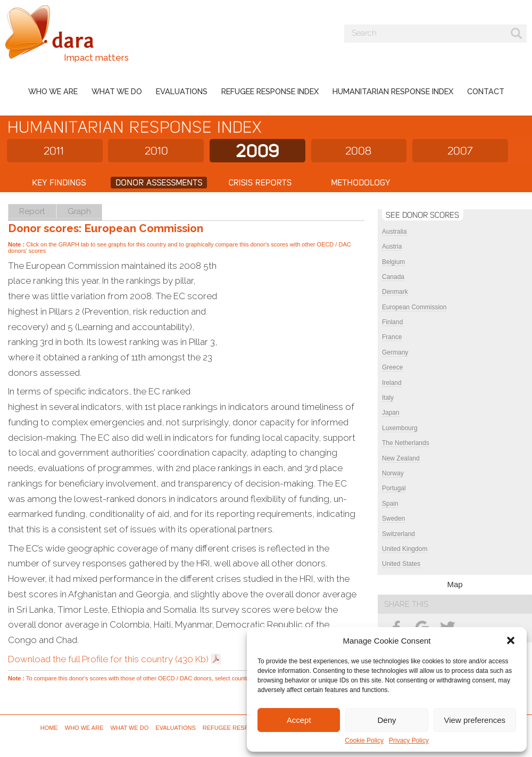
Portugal (394, 488)
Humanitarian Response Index (393, 91)
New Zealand (401, 458)
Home (49, 728)
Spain (390, 504)
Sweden (393, 519)
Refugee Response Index (270, 91)
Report (32, 211)
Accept (299, 720)
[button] (511, 640)
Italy (388, 398)
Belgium (393, 262)
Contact (486, 91)
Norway (393, 473)
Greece (392, 367)
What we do (117, 91)
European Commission (414, 307)
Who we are (53, 91)
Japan (391, 413)
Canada (393, 277)
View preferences (475, 720)
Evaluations (182, 91)
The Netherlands (406, 443)
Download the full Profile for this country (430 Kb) (108, 659)
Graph (79, 211)
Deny (386, 720)
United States (401, 564)
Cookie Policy (364, 740)
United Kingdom (405, 549)
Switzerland (398, 534)
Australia (394, 232)
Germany (395, 352)
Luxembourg (400, 428)
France (392, 337)
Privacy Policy (409, 740)
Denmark (395, 292)
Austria (392, 246)
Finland (392, 322)
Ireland (392, 383)
